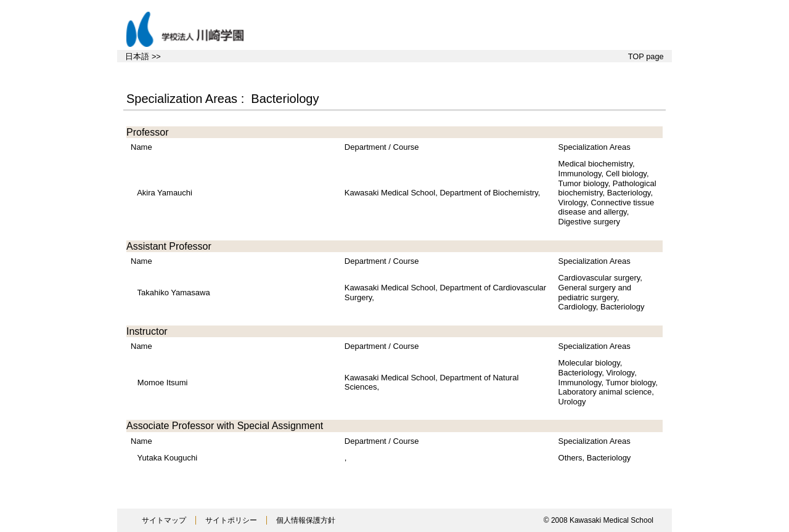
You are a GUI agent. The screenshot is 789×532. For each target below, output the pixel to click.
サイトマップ (164, 520)
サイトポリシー (231, 520)
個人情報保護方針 (306, 520)
